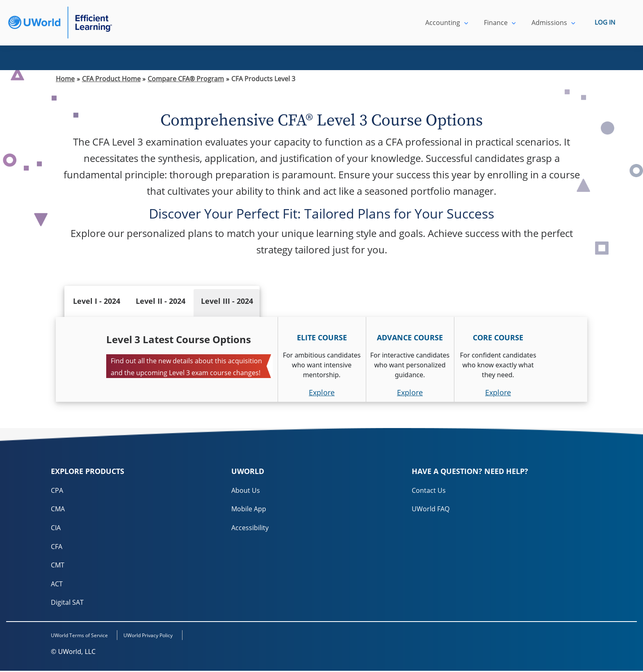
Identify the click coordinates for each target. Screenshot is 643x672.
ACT (57, 585)
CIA (56, 528)
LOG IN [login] (605, 23)
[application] (471, 23)
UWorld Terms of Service (79, 637)
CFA (57, 547)
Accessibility (250, 528)
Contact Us (429, 490)
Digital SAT (67, 604)
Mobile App (249, 509)
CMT (58, 566)
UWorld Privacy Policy (153, 637)
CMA (58, 509)
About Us (246, 490)
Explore (322, 392)
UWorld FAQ (431, 509)
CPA (57, 490)
